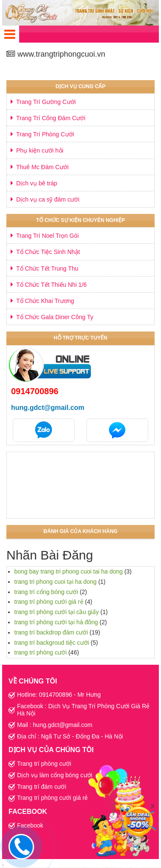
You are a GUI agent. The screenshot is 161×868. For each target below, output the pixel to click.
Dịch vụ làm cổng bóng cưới (55, 775)
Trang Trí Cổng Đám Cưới (51, 118)
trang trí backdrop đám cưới (51, 632)
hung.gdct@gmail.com (48, 408)
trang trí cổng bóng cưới (46, 592)
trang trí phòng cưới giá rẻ (49, 602)
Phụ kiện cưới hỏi (40, 150)
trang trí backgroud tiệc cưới (52, 643)
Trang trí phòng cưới (44, 764)
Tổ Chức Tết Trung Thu (47, 268)
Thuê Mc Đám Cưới (42, 167)
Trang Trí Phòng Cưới (45, 134)
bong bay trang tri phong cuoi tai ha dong (69, 571)
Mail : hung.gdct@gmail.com (55, 725)
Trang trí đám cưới (42, 787)
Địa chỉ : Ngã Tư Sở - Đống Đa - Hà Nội (70, 736)
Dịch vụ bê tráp (37, 183)
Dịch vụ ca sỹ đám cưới (48, 199)
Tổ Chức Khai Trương (45, 301)
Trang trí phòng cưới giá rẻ (52, 798)
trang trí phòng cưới (41, 652)
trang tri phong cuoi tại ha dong (56, 582)
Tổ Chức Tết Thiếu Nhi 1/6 (52, 285)
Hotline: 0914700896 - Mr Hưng (59, 695)
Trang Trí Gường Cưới (46, 102)
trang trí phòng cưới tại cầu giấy (57, 612)
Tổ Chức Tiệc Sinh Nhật (48, 252)
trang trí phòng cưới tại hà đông (56, 622)
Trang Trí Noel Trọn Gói (47, 236)
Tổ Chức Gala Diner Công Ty (55, 317)
